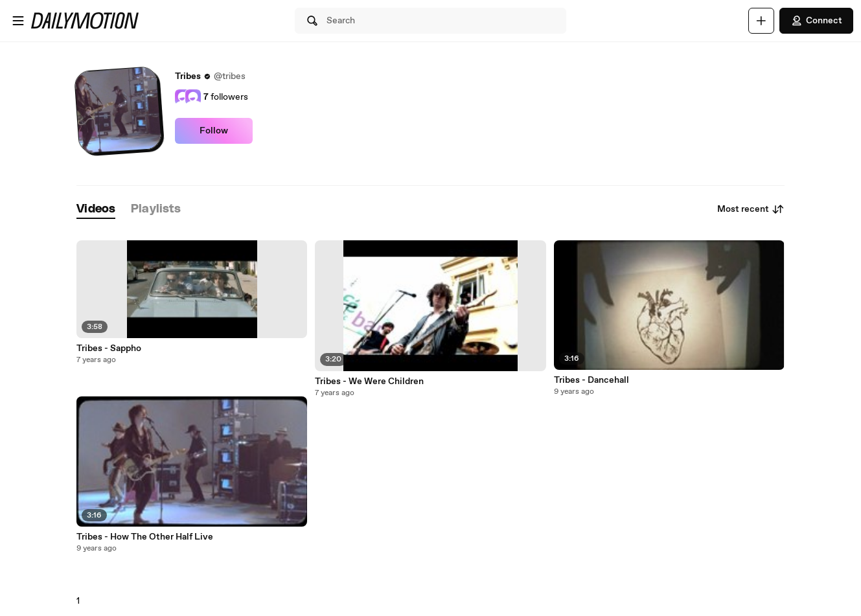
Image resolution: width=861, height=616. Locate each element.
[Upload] (761, 21)
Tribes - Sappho (109, 348)
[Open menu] (18, 21)
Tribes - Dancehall (591, 380)
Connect (816, 21)
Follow (214, 131)
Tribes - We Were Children (369, 382)
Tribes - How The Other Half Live (145, 537)
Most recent (751, 209)
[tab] (96, 210)
